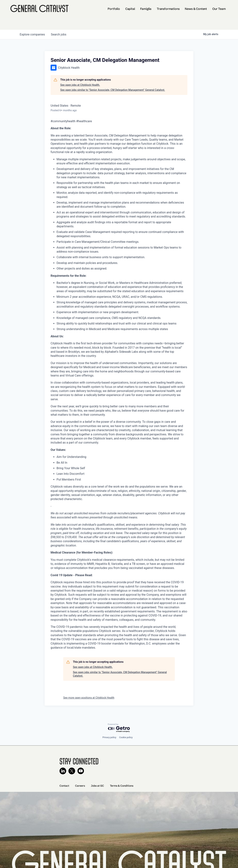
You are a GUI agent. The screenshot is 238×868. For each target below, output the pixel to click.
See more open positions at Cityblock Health (89, 698)
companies (32, 34)
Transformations (168, 9)
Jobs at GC (97, 786)
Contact (64, 786)
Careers (80, 786)
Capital (130, 9)
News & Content (196, 9)
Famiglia (146, 9)
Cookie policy (126, 737)
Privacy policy (109, 737)
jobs (58, 34)
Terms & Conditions (122, 786)
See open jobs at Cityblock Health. (80, 85)
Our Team (219, 9)
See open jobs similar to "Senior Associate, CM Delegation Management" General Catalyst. (113, 90)
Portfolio (114, 9)
